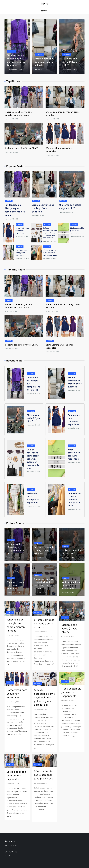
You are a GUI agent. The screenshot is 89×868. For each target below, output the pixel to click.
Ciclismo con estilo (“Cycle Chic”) (70, 62)
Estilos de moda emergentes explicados (22, 253)
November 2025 (11, 845)
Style (44, 3)
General (12, 51)
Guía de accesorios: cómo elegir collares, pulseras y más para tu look (50, 233)
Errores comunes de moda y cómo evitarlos (44, 62)
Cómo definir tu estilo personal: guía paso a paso (50, 253)
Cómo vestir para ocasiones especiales (22, 230)
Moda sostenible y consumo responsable (77, 230)
